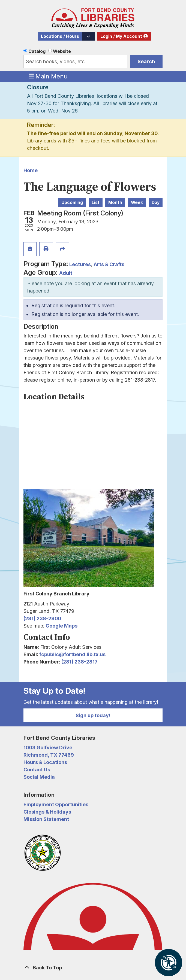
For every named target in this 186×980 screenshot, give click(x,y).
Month (115, 203)
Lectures (80, 264)
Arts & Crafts (109, 264)
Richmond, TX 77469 (49, 755)
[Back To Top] (93, 968)
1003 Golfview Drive (48, 748)
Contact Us (37, 770)
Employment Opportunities (56, 804)
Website (62, 51)
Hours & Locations (45, 762)
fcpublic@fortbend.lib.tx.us (72, 654)
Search (146, 61)
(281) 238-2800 (42, 618)
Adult (66, 273)
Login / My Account (121, 36)
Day (156, 203)
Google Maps (61, 626)
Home (31, 170)
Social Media (39, 777)
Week (137, 203)
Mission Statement (46, 819)
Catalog (37, 51)
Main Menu (48, 76)
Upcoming (72, 203)
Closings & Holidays (47, 812)
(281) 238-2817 (79, 662)
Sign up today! (93, 715)
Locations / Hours (60, 36)
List (96, 203)
